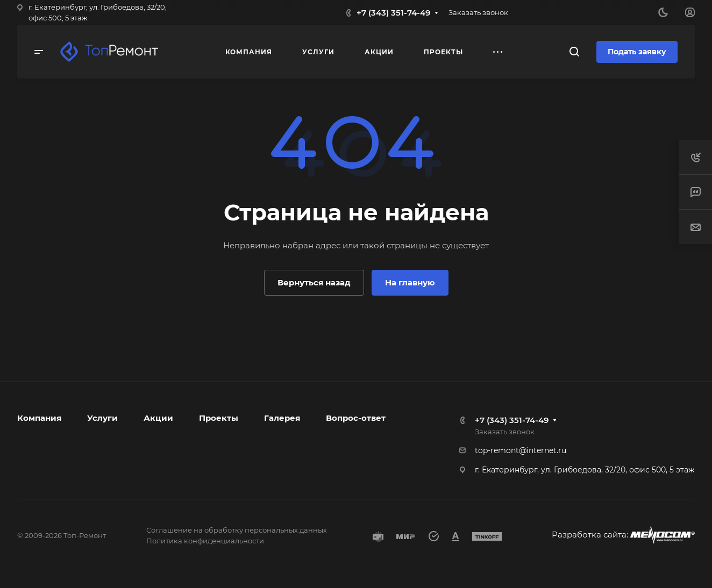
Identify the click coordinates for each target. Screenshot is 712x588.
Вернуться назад (314, 282)
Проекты (219, 418)
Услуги (102, 418)
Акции (158, 418)
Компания (39, 418)
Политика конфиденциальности (205, 541)
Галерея (282, 418)
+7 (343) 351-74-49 (393, 13)
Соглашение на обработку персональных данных (237, 530)
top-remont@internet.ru (521, 450)
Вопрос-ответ (356, 418)
